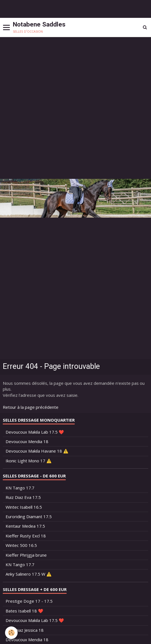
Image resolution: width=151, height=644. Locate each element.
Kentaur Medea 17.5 (25, 526)
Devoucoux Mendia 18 (27, 441)
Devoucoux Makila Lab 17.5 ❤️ (35, 432)
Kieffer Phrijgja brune (26, 555)
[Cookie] (11, 633)
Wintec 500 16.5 (21, 545)
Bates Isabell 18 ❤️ (24, 611)
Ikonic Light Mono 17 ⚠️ (29, 461)
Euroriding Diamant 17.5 (29, 516)
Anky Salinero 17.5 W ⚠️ (29, 574)
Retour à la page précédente (31, 407)
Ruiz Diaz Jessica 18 (25, 630)
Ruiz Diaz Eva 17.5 (23, 497)
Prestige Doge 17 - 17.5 (29, 601)
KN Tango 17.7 (20, 488)
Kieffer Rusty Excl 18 (26, 536)
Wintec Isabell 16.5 (24, 507)
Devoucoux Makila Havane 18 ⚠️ (37, 451)
